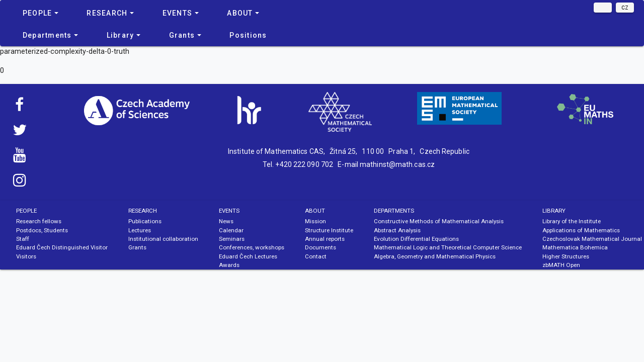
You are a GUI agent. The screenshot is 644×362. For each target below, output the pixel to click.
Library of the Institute (572, 221)
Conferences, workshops (252, 247)
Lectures (140, 230)
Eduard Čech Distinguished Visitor (62, 247)
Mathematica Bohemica (575, 247)
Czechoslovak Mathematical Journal (592, 239)
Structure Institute (329, 230)
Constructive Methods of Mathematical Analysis (439, 221)
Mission (315, 221)
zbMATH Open (561, 265)
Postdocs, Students (42, 230)
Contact (316, 256)
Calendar (231, 230)
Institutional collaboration (163, 239)
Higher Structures (566, 256)
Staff (23, 239)
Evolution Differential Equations (416, 239)
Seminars (232, 239)
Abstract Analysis (397, 230)
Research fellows (39, 221)
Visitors (26, 256)
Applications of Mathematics (581, 230)
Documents (320, 247)
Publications (145, 221)
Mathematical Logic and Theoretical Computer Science (448, 247)
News (226, 221)
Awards (229, 265)
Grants (137, 247)
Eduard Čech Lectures (248, 256)
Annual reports (325, 239)
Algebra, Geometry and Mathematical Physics (435, 256)
